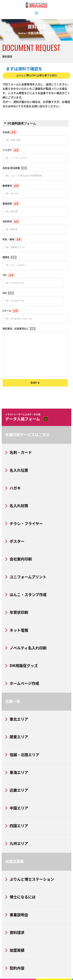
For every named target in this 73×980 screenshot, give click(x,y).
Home (22, 33)
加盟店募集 (35, 33)
